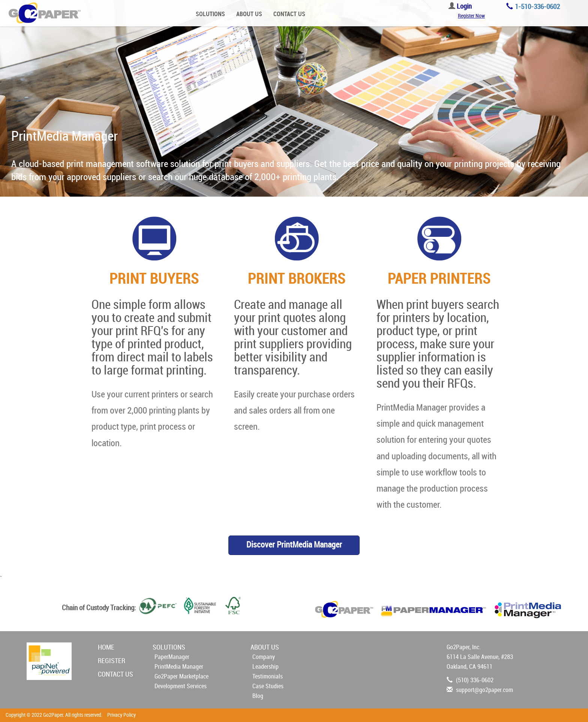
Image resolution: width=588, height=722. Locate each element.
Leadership (265, 667)
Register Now (471, 16)
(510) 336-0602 (475, 680)
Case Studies (268, 686)
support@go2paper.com (484, 690)
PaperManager (172, 657)
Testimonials (268, 676)
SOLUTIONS (210, 14)
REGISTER (112, 661)
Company (264, 657)
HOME (106, 647)
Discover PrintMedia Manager (294, 545)
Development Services (181, 686)
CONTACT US (289, 14)
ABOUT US (249, 14)
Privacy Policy (121, 715)
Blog (258, 696)
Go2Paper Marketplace (181, 676)
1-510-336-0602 (537, 7)
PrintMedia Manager (179, 667)
